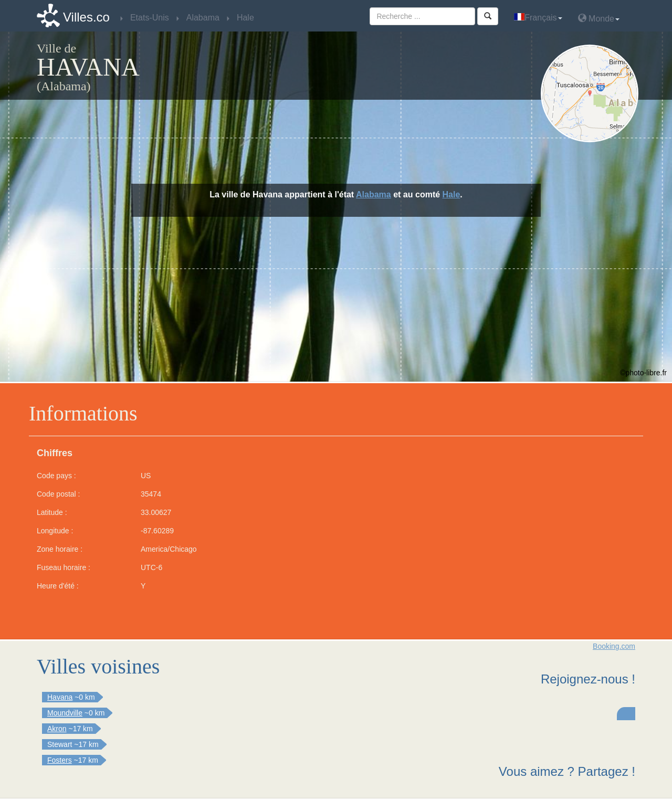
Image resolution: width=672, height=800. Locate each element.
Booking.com (614, 646)
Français (538, 18)
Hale (451, 194)
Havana (60, 697)
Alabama (374, 194)
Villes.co (86, 17)
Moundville (65, 713)
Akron (57, 729)
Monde (599, 18)
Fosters (60, 760)
